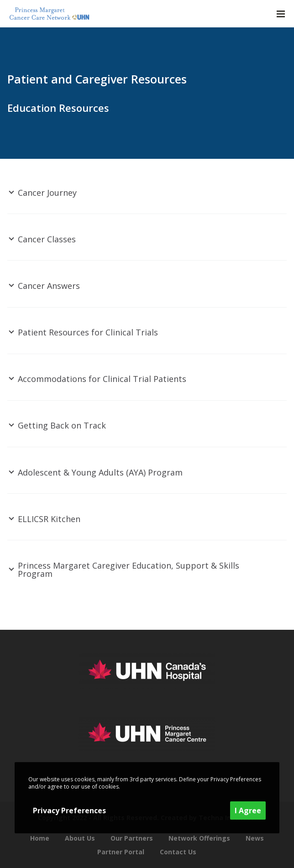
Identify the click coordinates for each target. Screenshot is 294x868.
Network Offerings (199, 838)
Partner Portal (121, 852)
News (255, 838)
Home (40, 838)
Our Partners (132, 838)
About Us (80, 838)
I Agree (248, 810)
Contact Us (178, 852)
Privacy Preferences (69, 810)
